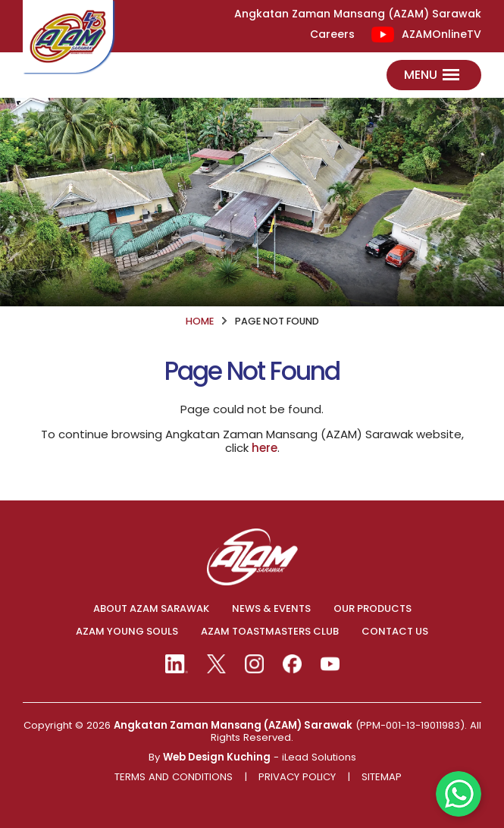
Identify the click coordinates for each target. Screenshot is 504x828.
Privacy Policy (297, 777)
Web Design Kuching (217, 757)
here (265, 448)
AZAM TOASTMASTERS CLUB (270, 632)
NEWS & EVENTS (271, 609)
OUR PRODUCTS (373, 609)
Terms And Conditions (174, 777)
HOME (200, 321)
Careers (332, 34)
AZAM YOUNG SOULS (127, 632)
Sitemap (382, 777)
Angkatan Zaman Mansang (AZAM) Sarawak (233, 725)
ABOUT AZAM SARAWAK (151, 609)
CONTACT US (395, 632)
